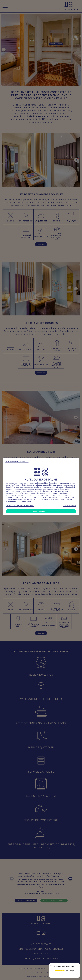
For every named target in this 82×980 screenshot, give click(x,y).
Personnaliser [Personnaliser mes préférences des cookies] (70, 506)
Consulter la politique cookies (20, 506)
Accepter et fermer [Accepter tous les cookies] (41, 511)
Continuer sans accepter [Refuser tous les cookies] (17, 462)
